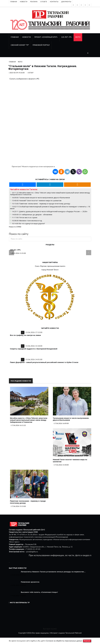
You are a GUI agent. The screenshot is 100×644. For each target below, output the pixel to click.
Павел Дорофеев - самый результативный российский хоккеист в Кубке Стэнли (44, 362)
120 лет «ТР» (66, 37)
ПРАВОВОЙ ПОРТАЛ (41, 45)
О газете (44, 2)
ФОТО (78, 37)
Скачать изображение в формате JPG (24, 79)
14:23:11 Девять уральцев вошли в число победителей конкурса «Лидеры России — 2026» (50, 211)
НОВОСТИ (26, 37)
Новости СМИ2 (15, 227)
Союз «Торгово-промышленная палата (50, 266)
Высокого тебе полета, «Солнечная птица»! (39, 592)
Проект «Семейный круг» (46, 37)
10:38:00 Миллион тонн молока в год (27, 221)
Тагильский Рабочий (73, 633)
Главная (14, 2)
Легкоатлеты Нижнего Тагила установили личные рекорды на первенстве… (53, 572)
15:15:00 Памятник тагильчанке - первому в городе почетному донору (41, 204)
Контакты (54, 2)
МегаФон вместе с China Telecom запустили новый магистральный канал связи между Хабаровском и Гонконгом (29, 420)
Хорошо (87, 641)
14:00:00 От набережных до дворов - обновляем (32, 214)
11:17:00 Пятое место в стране (25, 217)
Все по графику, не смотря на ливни (25, 335)
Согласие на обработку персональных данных (64, 641)
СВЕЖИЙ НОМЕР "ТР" (20, 45)
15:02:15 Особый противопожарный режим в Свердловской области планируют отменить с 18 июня (50, 207)
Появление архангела (30, 582)
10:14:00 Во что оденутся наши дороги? (28, 223)
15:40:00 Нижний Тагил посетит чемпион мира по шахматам (37, 200)
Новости (24, 2)
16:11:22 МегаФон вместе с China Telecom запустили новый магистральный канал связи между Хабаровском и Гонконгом (50, 194)
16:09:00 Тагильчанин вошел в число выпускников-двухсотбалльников (41, 198)
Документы (66, 2)
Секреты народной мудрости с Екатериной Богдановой (34, 349)
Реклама (34, 2)
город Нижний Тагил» (50, 270)
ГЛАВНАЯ (15, 37)
